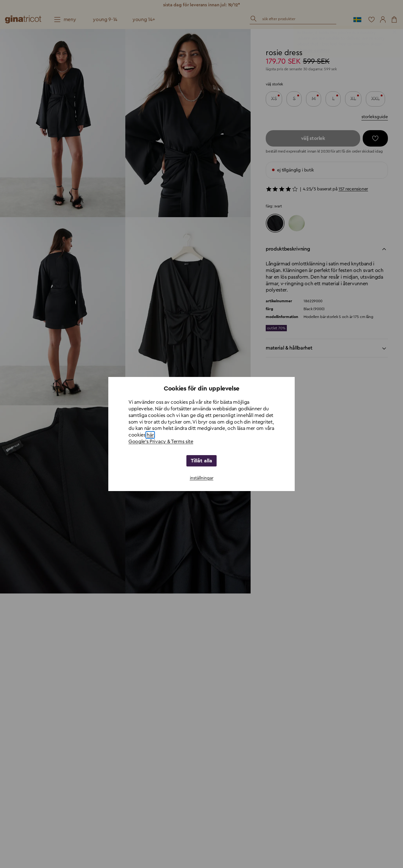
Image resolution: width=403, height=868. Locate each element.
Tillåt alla (202, 461)
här (150, 435)
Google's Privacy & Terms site (161, 442)
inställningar (202, 478)
